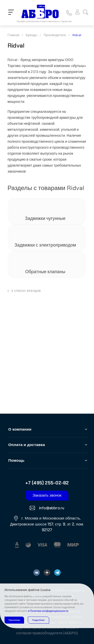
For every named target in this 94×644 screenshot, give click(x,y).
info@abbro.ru (51, 508)
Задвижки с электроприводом (46, 245)
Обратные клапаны (46, 272)
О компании (20, 429)
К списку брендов (24, 291)
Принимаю (14, 620)
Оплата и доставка (27, 445)
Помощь (16, 460)
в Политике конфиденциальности (48, 611)
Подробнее (38, 620)
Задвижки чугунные (46, 219)
